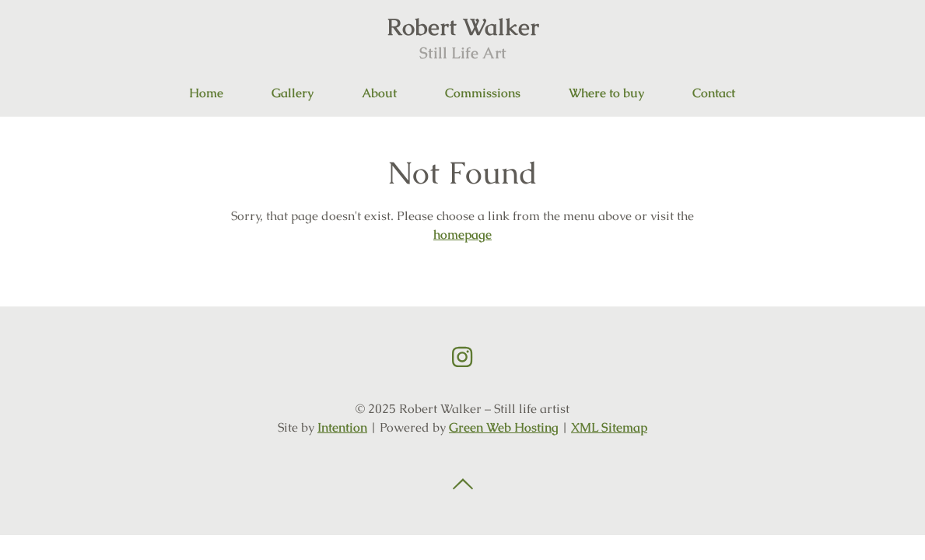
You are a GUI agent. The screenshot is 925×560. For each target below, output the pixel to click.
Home (206, 93)
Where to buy (606, 93)
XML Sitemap (609, 427)
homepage (462, 234)
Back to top (463, 485)
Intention (342, 427)
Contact (714, 93)
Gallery (293, 93)
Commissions (483, 93)
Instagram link (462, 357)
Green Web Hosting (504, 427)
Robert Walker (463, 37)
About (379, 93)
